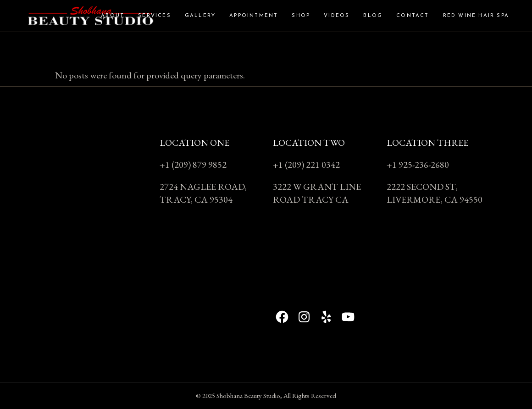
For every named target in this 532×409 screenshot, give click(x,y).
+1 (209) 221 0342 (306, 165)
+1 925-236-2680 (418, 165)
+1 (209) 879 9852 (193, 165)
